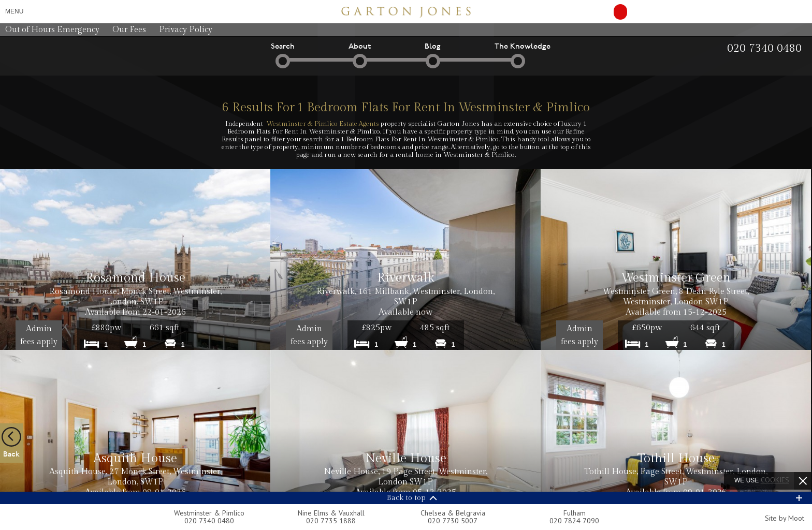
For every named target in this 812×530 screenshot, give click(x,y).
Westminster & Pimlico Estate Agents (323, 124)
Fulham (575, 513)
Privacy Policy (186, 30)
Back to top (406, 498)
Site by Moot (785, 518)
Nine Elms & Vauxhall (331, 513)
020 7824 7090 (574, 521)
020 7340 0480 (209, 521)
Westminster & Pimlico (209, 513)
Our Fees (129, 30)
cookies (775, 480)
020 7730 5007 (453, 521)
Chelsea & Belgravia (453, 513)
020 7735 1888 (331, 521)
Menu (14, 11)
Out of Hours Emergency (52, 30)
